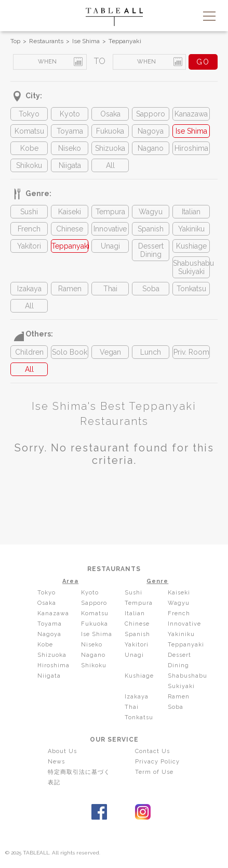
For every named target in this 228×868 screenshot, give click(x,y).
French (29, 229)
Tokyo (29, 114)
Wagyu (151, 212)
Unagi (110, 246)
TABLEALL (114, 17)
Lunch (151, 352)
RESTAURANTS (114, 569)
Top (15, 41)
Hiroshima (191, 148)
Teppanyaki (125, 41)
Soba (151, 289)
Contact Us (152, 751)
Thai (110, 289)
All (110, 165)
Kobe (29, 148)
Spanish (151, 229)
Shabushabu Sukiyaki (191, 267)
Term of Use (154, 772)
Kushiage (191, 246)
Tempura (110, 212)
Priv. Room (191, 352)
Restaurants (46, 41)
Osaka (110, 114)
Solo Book (70, 352)
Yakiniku (191, 229)
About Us (62, 751)
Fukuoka (110, 131)
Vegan (110, 352)
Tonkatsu (191, 289)
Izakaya (29, 289)
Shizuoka (110, 148)
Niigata (70, 165)
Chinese (70, 229)
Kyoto (70, 114)
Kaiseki (70, 212)
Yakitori (29, 246)
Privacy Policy (157, 762)
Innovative (110, 229)
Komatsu (29, 131)
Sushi (29, 212)
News (56, 762)
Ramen (70, 289)
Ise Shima (86, 41)
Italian (191, 212)
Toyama (70, 131)
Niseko (70, 148)
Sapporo (151, 114)
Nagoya (151, 131)
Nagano (151, 148)
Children (29, 352)
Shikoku (29, 165)
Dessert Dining (151, 250)
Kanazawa (191, 114)
